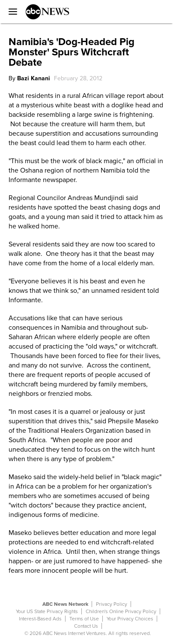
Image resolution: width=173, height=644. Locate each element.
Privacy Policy (112, 604)
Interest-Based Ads (40, 619)
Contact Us (86, 626)
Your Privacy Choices (130, 619)
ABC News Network (65, 604)
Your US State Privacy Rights (47, 611)
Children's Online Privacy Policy (121, 611)
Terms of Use (84, 619)
